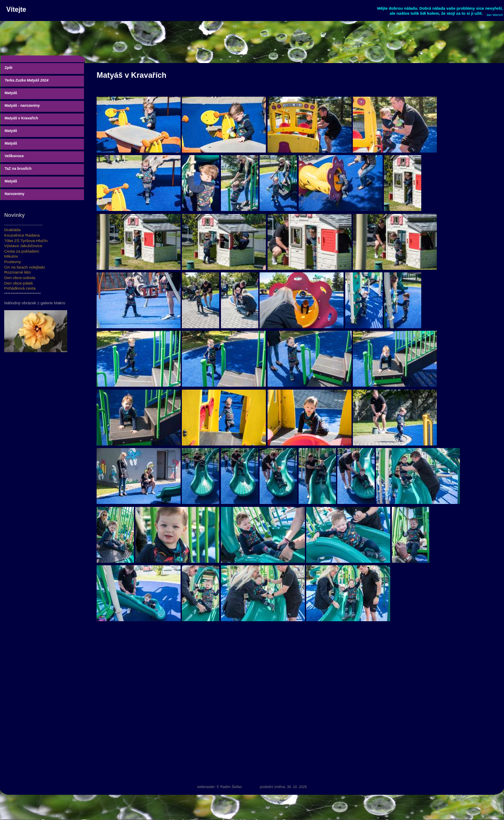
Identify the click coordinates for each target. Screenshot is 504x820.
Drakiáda (12, 230)
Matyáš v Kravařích (21, 118)
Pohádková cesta (20, 288)
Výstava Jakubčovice (23, 246)
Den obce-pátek (19, 283)
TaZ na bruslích (18, 169)
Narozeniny (14, 194)
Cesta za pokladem (22, 251)
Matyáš (11, 93)
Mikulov (11, 256)
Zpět (8, 68)
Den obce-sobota (20, 278)
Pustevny (13, 262)
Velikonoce (14, 156)
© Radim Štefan (229, 787)
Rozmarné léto (17, 272)
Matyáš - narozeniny (22, 105)
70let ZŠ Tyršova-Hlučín (26, 241)
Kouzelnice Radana (22, 235)
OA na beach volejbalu (25, 267)
